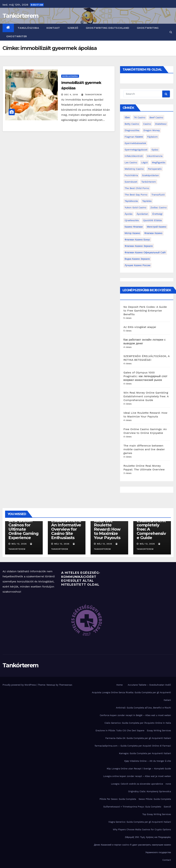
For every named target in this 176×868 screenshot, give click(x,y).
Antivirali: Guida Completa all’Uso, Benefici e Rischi (143, 708)
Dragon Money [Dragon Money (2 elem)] (152, 130)
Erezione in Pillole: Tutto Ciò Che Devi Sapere (120, 731)
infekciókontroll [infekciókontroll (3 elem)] (134, 156)
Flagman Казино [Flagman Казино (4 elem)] (134, 137)
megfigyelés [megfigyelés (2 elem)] (159, 162)
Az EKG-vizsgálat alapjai (140, 327)
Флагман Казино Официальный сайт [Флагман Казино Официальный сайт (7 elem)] (145, 252)
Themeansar (66, 685)
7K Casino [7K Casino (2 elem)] (140, 117)
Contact (167, 860)
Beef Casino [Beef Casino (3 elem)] (156, 117)
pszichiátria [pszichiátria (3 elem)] (131, 175)
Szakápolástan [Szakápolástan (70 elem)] (150, 175)
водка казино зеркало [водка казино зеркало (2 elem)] (137, 259)
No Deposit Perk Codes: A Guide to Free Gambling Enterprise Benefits (145, 311)
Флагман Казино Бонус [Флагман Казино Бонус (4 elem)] (137, 240)
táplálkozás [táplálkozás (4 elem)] (131, 201)
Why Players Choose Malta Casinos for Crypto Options (142, 830)
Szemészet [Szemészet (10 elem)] (131, 182)
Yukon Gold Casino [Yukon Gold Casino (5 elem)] (135, 207)
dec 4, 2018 (71, 95)
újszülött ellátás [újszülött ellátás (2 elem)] (152, 220)
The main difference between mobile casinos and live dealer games (144, 449)
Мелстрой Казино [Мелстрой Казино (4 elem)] (157, 227)
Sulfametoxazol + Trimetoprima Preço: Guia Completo (132, 807)
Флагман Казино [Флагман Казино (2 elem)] (153, 233)
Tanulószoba (28, 28)
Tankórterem (20, 16)
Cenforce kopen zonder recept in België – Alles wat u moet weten (135, 715)
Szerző (73, 28)
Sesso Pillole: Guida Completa (155, 799)
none (168, 784)
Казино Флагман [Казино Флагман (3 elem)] (134, 227)
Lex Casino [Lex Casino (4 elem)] (131, 162)
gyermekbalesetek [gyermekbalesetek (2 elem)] (135, 143)
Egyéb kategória (70, 76)
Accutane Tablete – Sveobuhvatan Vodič (149, 685)
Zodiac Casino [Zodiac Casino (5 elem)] (159, 207)
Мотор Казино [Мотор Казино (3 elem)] (132, 233)
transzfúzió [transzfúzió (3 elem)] (158, 195)
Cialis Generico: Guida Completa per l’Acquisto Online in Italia (138, 723)
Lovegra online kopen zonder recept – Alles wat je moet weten (137, 776)
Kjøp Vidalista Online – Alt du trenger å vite (148, 761)
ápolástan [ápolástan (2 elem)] (142, 214)
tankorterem (91, 95)
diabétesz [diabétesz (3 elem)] (161, 124)
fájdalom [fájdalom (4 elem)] (152, 137)
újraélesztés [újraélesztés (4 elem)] (132, 220)
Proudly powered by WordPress (20, 685)
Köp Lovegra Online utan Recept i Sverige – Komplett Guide (139, 769)
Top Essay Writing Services (157, 814)
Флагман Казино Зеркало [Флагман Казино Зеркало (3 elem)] (139, 246)
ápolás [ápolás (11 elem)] (129, 214)
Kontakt (53, 28)
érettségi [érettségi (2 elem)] (157, 214)
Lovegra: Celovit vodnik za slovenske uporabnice (137, 784)
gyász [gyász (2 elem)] (155, 150)
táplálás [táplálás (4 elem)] (147, 201)
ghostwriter (17, 36)
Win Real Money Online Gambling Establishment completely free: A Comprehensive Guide (146, 396)
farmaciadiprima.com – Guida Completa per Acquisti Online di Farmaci (133, 746)
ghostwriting (148, 28)
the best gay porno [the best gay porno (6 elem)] (136, 195)
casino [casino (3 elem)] (147, 124)
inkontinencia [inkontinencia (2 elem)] (155, 156)
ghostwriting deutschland (108, 28)
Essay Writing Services (159, 731)
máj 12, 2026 (19, 544)
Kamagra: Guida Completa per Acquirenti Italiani (145, 753)
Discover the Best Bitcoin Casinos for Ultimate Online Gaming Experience (23, 527)
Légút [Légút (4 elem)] (144, 162)
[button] (171, 32)
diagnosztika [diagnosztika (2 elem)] (132, 130)
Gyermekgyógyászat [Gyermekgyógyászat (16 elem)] (136, 150)
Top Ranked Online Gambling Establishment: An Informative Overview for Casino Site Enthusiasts (66, 523)
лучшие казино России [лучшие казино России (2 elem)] (138, 265)
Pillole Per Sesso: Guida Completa (118, 799)
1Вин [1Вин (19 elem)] (127, 117)
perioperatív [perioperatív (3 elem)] (155, 169)
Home (119, 685)
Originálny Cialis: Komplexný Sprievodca (150, 791)
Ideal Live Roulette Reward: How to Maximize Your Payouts (107, 529)
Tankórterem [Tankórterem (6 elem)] (149, 182)
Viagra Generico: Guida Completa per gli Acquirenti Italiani (140, 822)
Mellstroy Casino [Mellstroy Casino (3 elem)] (134, 169)
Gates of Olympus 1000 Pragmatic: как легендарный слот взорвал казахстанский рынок (145, 376)
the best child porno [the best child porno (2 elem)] (137, 188)
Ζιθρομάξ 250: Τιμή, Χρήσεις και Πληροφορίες (148, 837)
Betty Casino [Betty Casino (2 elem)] (132, 124)
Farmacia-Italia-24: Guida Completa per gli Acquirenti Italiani (138, 738)
